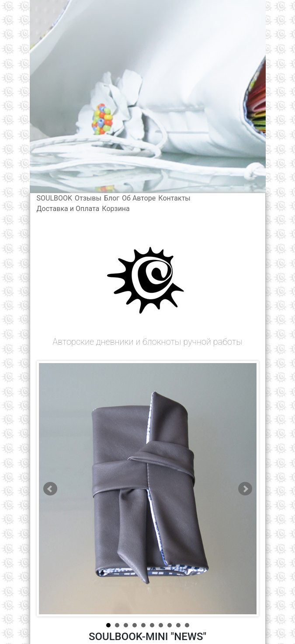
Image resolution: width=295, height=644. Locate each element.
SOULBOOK (55, 198)
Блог (112, 198)
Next (245, 489)
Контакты (174, 198)
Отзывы (88, 198)
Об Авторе (139, 198)
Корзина (116, 209)
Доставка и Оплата (68, 209)
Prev (50, 489)
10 (187, 625)
